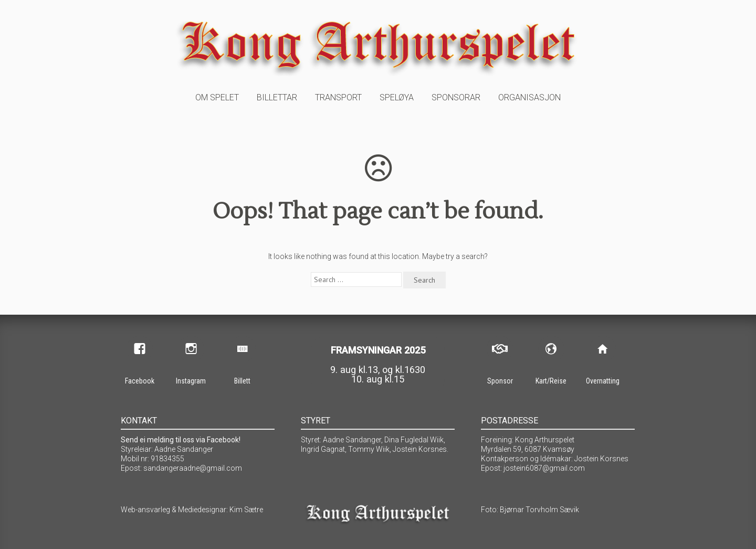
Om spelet (217, 97)
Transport (338, 97)
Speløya (397, 97)
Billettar (277, 97)
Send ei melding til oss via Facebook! (181, 440)
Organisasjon (529, 97)
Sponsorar (456, 97)
